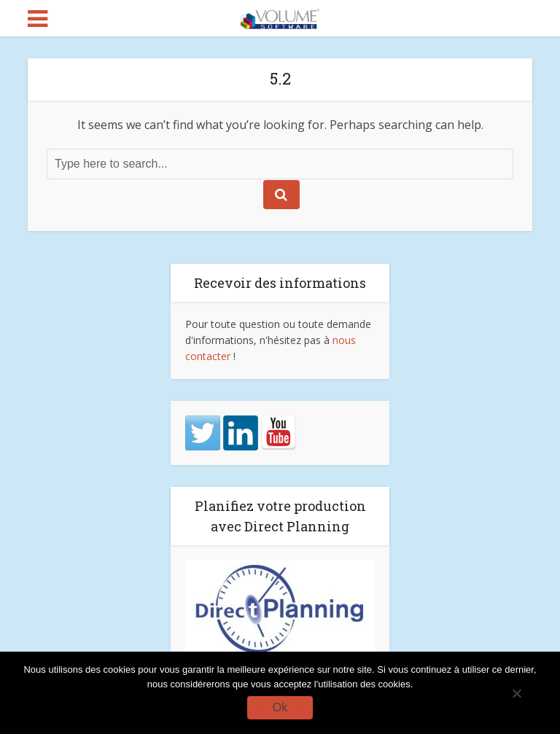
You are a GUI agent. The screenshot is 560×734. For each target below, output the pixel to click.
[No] (516, 693)
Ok (280, 707)
